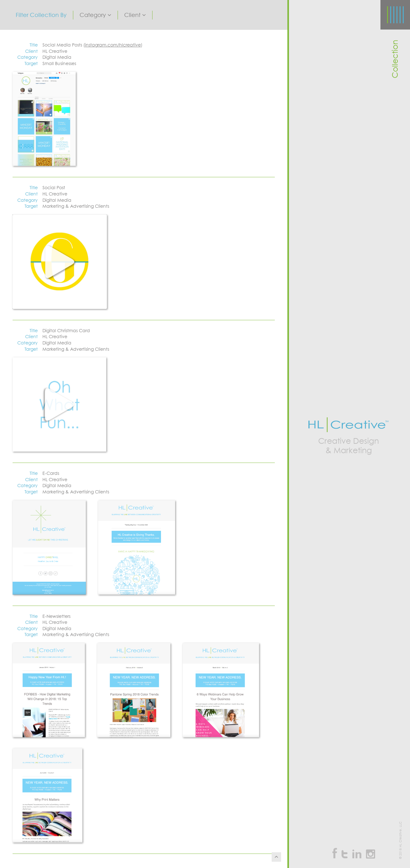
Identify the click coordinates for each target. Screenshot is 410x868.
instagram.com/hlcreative (113, 45)
